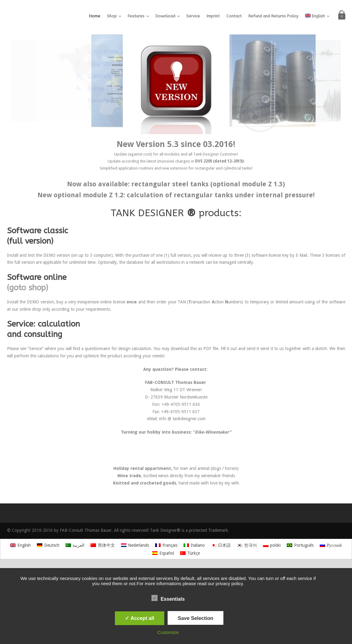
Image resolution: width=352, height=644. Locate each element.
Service (193, 16)
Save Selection (195, 618)
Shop (112, 16)
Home (95, 16)
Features (136, 16)
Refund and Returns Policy (273, 16)
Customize (168, 632)
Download (165, 16)
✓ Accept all (140, 618)
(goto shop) (28, 288)
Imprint (213, 16)
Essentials (168, 598)
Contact (234, 16)
